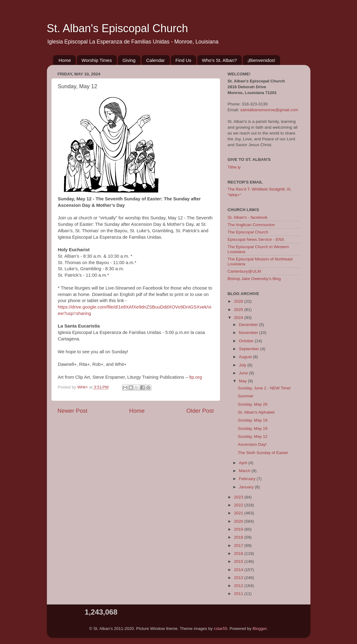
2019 (239, 529)
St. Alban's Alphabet (256, 412)
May (243, 381)
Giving (129, 60)
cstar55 (221, 629)
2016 (239, 553)
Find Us (184, 60)
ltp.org (196, 377)
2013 (239, 578)
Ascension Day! (252, 444)
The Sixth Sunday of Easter (263, 453)
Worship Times (97, 60)
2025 (239, 310)
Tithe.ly (234, 167)
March (245, 471)
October (247, 341)
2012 (239, 586)
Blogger (260, 629)
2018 (239, 537)
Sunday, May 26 (253, 404)
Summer (246, 396)
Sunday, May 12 (253, 436)
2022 (239, 505)
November (249, 333)
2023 (239, 497)
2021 (239, 513)
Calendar (156, 60)
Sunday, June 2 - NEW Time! (264, 388)
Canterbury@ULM (244, 271)
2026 (239, 301)
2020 (239, 521)
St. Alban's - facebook (248, 217)
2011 (239, 594)
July (243, 365)
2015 (239, 561)
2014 (239, 570)
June (244, 373)
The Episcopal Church (248, 232)
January (247, 487)
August (246, 357)
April (244, 463)
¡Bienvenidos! (262, 60)
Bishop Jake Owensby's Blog (254, 279)
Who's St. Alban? (219, 60)
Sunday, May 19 (253, 420)
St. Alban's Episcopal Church (118, 28)
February (248, 479)
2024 (239, 318)
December (249, 325)
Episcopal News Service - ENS (256, 239)
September (250, 349)
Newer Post (73, 411)
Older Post (200, 411)
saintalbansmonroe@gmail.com (269, 110)
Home (65, 60)
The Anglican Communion (251, 225)
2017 (239, 546)
